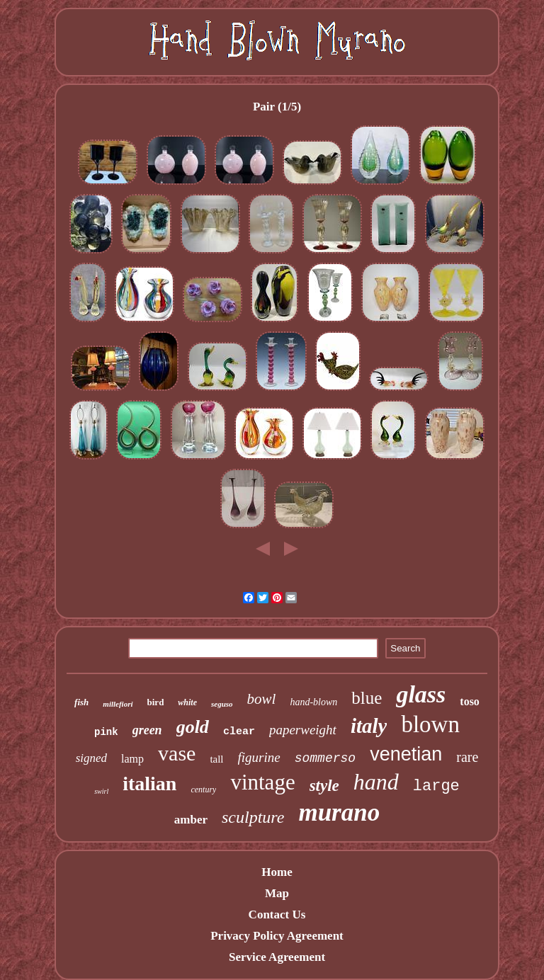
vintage (262, 782)
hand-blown (313, 702)
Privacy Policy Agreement (277, 936)
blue (367, 698)
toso (470, 701)
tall (216, 759)
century (203, 790)
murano (339, 813)
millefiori (118, 704)
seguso (222, 704)
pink (106, 732)
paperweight (303, 730)
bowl (262, 699)
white (187, 702)
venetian (406, 754)
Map (277, 893)
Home (277, 872)
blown (430, 724)
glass (421, 694)
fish (81, 702)
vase (177, 753)
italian (149, 784)
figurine (259, 757)
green (147, 730)
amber (191, 820)
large (436, 786)
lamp (132, 759)
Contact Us (277, 915)
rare (467, 757)
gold (193, 727)
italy (369, 726)
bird (156, 702)
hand (376, 782)
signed (91, 758)
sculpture (253, 817)
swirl (101, 791)
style (324, 786)
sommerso (325, 758)
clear (239, 732)
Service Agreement (277, 957)
